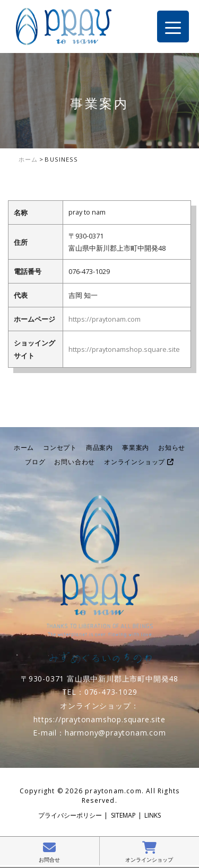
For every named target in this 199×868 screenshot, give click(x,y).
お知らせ (172, 448)
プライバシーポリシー (70, 815)
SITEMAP (123, 815)
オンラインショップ (139, 462)
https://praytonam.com (105, 319)
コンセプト (60, 448)
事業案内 (136, 448)
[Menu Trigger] (173, 26)
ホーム (24, 448)
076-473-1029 (111, 692)
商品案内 (99, 448)
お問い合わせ (75, 462)
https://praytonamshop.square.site (124, 349)
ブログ (35, 462)
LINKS (153, 815)
